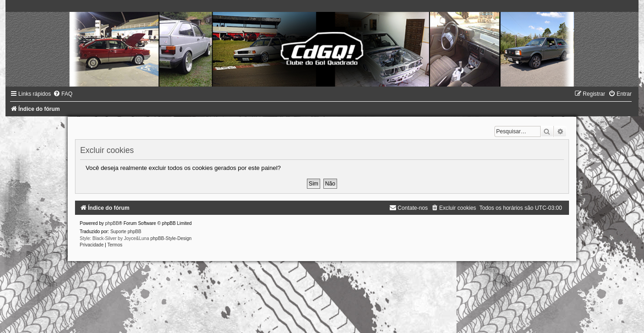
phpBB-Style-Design (171, 238)
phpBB (112, 223)
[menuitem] (63, 94)
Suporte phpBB (126, 232)
